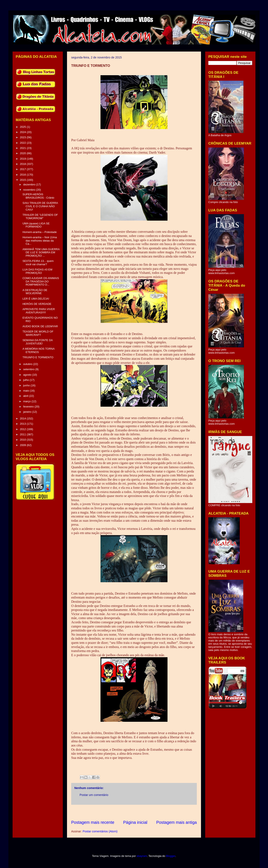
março (27, 401)
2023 (23, 137)
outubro (28, 364)
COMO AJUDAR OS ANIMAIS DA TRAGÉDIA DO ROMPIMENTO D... (41, 281)
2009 (23, 445)
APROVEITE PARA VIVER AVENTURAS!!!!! (39, 311)
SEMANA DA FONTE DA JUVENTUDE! (37, 342)
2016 (23, 175)
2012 (23, 429)
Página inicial (135, 822)
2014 (23, 418)
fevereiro (29, 407)
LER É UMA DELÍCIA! (36, 299)
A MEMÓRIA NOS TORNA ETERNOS (38, 350)
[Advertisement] (147, 812)
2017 (23, 169)
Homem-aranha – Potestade (39, 232)
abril (26, 396)
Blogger (171, 856)
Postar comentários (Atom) (100, 831)
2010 (23, 440)
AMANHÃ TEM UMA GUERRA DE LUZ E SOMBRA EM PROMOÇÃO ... (41, 252)
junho (27, 385)
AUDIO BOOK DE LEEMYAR (40, 326)
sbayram (142, 856)
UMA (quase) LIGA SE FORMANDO (36, 225)
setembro (29, 369)
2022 (23, 143)
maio (27, 391)
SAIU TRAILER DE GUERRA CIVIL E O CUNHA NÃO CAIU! (40, 206)
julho (26, 380)
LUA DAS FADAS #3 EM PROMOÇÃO (37, 271)
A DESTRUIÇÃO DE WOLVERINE (35, 292)
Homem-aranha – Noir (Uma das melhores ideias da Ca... (40, 241)
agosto (28, 375)
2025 (23, 127)
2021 (23, 148)
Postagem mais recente (93, 822)
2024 (23, 132)
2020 (23, 153)
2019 (23, 159)
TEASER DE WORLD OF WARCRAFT (38, 333)
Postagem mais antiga (177, 822)
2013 (23, 424)
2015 (23, 180)
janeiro (28, 412)
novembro (30, 190)
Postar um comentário (94, 795)
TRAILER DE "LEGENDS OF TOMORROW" (40, 217)
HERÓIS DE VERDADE (37, 304)
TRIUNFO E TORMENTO (38, 357)
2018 (23, 164)
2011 (23, 434)
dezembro (30, 184)
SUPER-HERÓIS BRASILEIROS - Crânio (38, 196)
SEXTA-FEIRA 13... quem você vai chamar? (38, 263)
